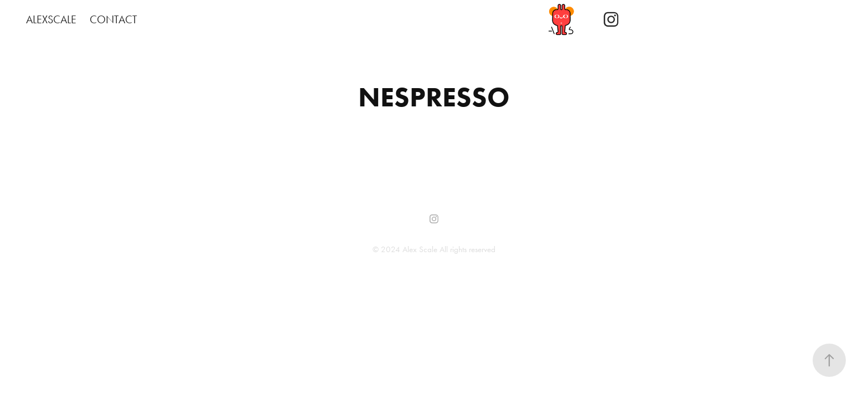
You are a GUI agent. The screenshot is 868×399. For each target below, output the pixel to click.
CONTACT (113, 19)
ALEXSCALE (51, 19)
